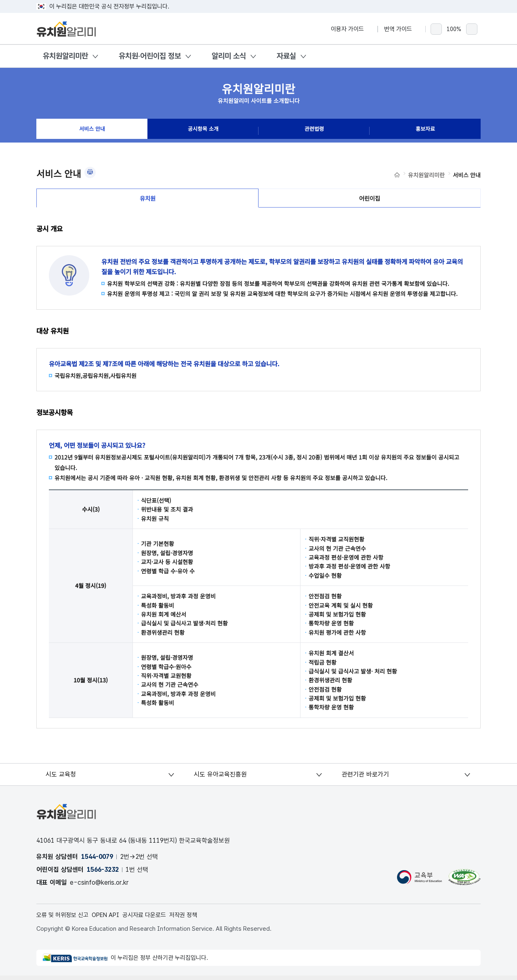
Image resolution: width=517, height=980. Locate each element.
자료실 (286, 56)
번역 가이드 (402, 29)
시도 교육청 (62, 778)
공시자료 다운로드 (154, 919)
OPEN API (112, 919)
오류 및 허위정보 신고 (65, 919)
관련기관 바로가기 (366, 778)
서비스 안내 (92, 131)
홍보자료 (425, 131)
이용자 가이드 (351, 29)
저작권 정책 (196, 919)
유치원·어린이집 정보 (150, 56)
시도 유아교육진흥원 (221, 778)
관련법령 (314, 131)
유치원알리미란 (65, 56)
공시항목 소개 (203, 131)
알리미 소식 (229, 56)
